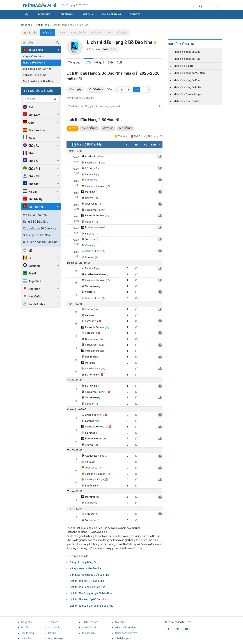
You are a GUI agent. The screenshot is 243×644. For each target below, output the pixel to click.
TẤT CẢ (73, 128)
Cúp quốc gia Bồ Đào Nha (37, 69)
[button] (149, 90)
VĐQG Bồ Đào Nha (33, 56)
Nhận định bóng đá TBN (187, 59)
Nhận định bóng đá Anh (187, 52)
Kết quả (88, 14)
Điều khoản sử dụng (126, 627)
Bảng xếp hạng (111, 14)
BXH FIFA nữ (89, 627)
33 (129, 90)
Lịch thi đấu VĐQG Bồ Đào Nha (87, 581)
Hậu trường (27, 633)
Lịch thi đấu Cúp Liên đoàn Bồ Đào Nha (92, 606)
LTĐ (88, 62)
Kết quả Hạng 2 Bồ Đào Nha (85, 568)
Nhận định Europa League (188, 94)
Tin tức (25, 627)
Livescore (43, 14)
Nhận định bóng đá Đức (187, 101)
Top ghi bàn (88, 633)
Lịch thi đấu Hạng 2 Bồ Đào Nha (88, 587)
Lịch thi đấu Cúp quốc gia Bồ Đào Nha (91, 593)
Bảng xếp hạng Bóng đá (83, 562)
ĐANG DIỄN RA (90, 128)
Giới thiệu (120, 622)
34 (137, 90)
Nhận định (27, 638)
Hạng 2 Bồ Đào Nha (34, 63)
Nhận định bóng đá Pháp (187, 80)
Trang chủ (26, 622)
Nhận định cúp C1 (183, 66)
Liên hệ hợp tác (123, 638)
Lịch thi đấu (66, 14)
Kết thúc (108, 128)
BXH (110, 62)
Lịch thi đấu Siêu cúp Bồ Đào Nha (88, 599)
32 (122, 90)
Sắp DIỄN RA (125, 128)
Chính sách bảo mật (126, 633)
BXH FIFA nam (90, 622)
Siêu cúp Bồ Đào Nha (35, 75)
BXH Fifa (135, 14)
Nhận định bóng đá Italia (187, 87)
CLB (119, 62)
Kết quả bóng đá (79, 556)
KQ (145, 145)
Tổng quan (75, 62)
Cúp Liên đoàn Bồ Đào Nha (38, 81)
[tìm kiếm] (207, 7)
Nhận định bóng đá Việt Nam (189, 73)
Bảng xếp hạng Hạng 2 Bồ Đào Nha (90, 575)
